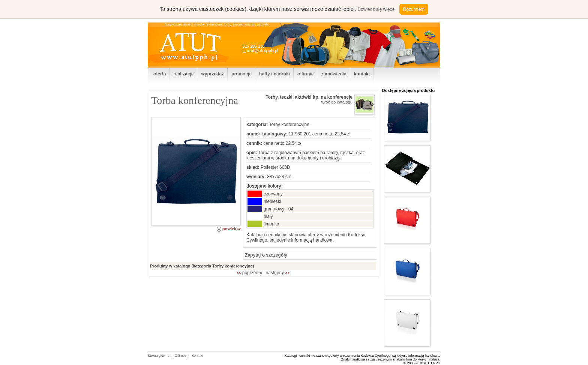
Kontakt (197, 356)
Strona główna (159, 356)
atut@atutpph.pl (262, 51)
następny (278, 273)
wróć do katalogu (337, 102)
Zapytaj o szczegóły (265, 255)
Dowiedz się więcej (376, 9)
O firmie (181, 356)
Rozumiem (414, 9)
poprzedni (249, 273)
